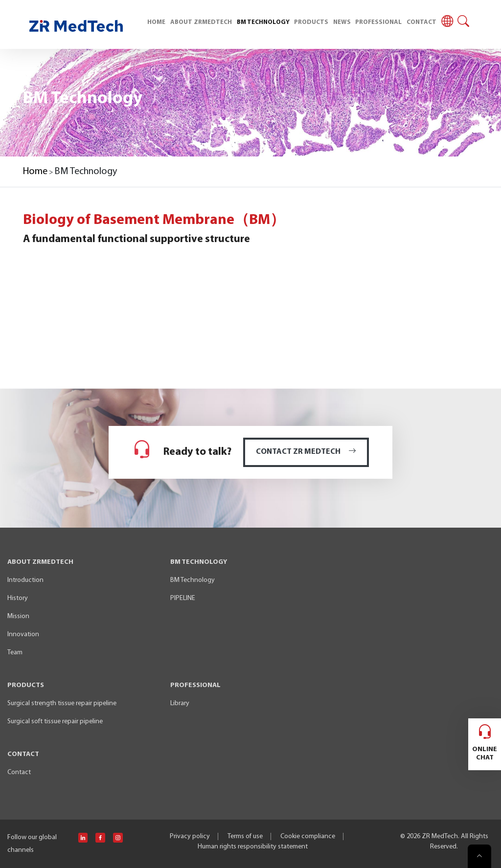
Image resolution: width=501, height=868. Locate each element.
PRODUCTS (311, 22)
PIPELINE (183, 598)
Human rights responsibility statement (253, 847)
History (18, 598)
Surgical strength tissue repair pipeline (62, 703)
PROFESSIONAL (378, 22)
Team (15, 653)
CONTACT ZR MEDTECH (306, 452)
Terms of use (245, 836)
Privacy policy (190, 836)
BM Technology (193, 580)
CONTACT (421, 22)
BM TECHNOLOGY (263, 22)
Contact (19, 772)
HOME (156, 22)
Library (180, 703)
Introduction (25, 580)
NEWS (342, 22)
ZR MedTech (440, 836)
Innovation (23, 634)
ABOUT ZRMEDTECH (201, 22)
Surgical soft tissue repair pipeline (55, 722)
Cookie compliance (308, 836)
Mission (18, 616)
